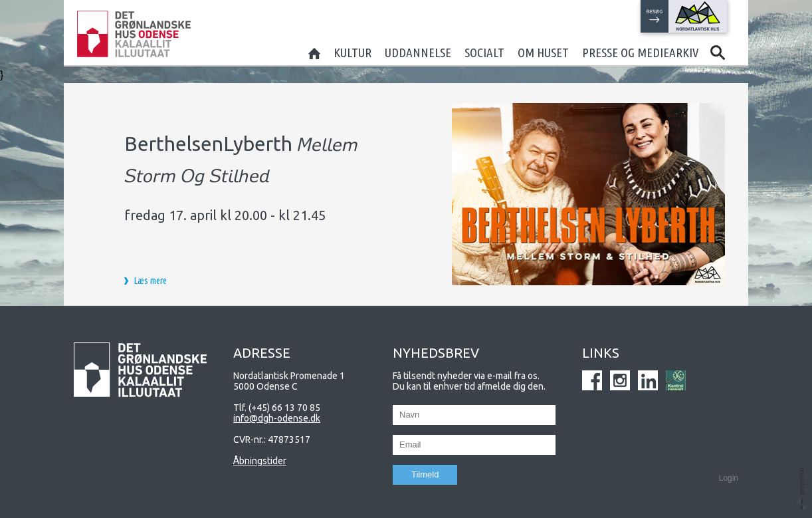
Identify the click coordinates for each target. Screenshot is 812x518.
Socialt (484, 53)
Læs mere (151, 281)
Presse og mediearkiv (640, 53)
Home (314, 53)
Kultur (353, 53)
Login (729, 478)
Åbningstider (260, 461)
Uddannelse (418, 53)
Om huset (543, 53)
